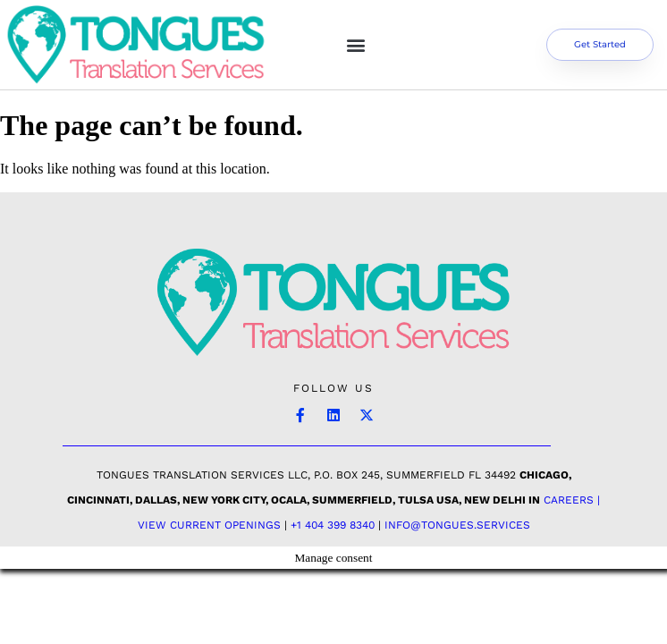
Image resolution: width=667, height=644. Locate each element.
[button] (356, 44)
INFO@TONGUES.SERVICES (457, 525)
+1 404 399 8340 (333, 525)
